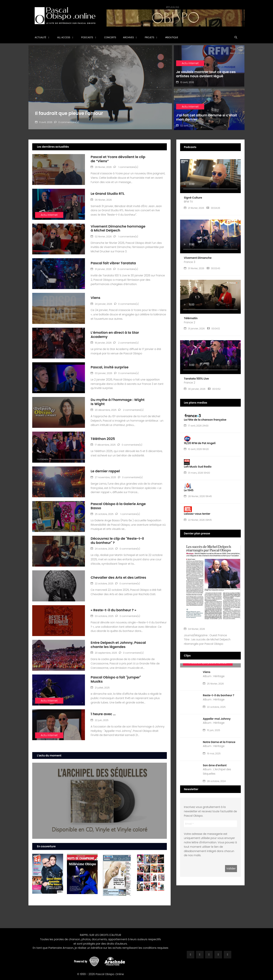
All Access (64, 37)
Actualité (40, 37)
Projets (150, 37)
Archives (128, 37)
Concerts (110, 37)
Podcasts (87, 37)
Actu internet (49, 215)
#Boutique (172, 37)
